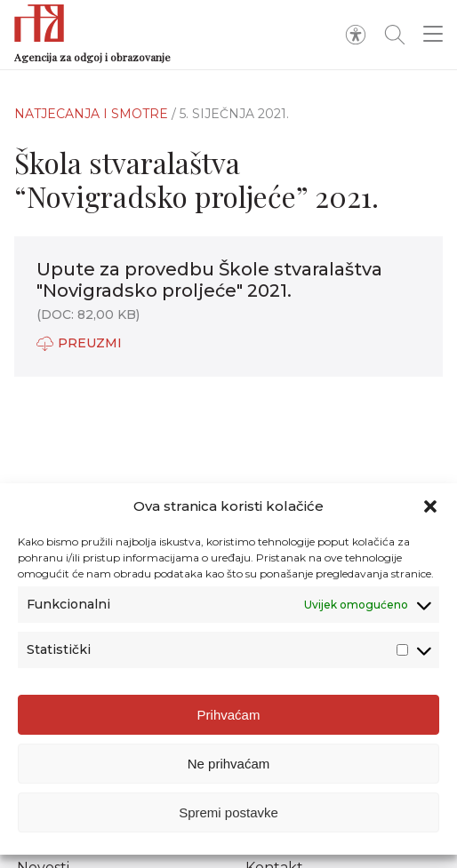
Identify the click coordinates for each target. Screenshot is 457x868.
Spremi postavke (228, 814)
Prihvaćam (229, 717)
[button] (430, 509)
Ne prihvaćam (229, 765)
